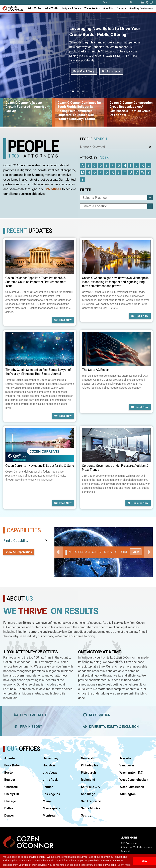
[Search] (131, 2)
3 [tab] (83, 92)
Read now (63, 320)
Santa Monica (91, 808)
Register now (138, 503)
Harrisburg (50, 758)
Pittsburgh (88, 773)
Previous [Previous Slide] (59, 552)
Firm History (27, 727)
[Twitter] (147, 2)
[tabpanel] (104, 552)
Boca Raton (12, 765)
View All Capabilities (19, 552)
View (136, 552)
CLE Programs (129, 843)
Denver (9, 815)
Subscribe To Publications (137, 847)
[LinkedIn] (142, 2)
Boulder (10, 780)
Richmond (88, 780)
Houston (49, 765)
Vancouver (127, 765)
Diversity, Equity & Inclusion (110, 727)
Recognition (96, 715)
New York (87, 758)
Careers (121, 8)
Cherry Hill (12, 794)
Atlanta (10, 758)
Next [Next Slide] (148, 552)
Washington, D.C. (132, 773)
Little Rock (50, 780)
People (94, 139)
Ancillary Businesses (141, 8)
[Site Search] (119, 2)
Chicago (10, 801)
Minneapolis (51, 808)
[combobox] (71, 8)
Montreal (49, 815)
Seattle (86, 815)
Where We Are (92, 8)
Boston (9, 773)
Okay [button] (144, 861)
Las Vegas (50, 773)
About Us (108, 8)
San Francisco (91, 801)
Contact (125, 851)
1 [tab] (73, 92)
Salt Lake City (91, 787)
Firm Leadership (29, 715)
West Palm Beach (132, 787)
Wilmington (128, 794)
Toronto (125, 758)
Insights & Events (71, 8)
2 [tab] (78, 92)
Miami (47, 801)
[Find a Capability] (26, 541)
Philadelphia (90, 765)
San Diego (88, 794)
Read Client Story (84, 71)
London (48, 787)
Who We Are (35, 8)
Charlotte (11, 787)
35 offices (54, 189)
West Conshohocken (134, 780)
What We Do (52, 8)
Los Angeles (51, 794)
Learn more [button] (124, 865)
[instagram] (151, 2)
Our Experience (111, 71)
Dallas (9, 808)
